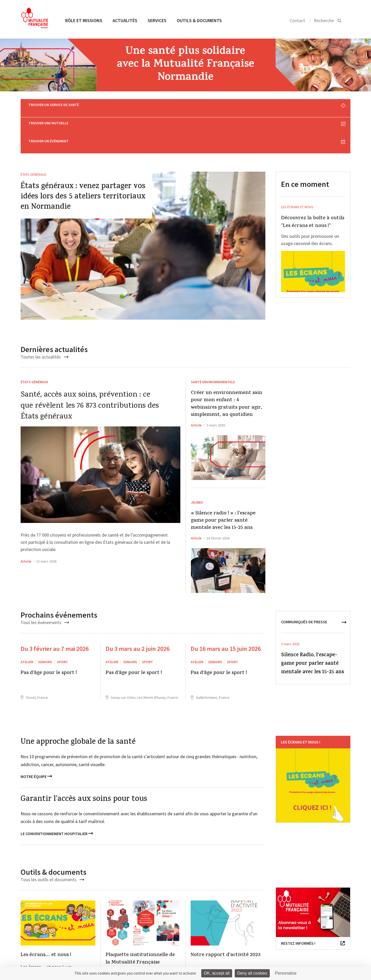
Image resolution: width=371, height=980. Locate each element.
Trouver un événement (297, 106)
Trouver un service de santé (77, 106)
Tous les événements (45, 583)
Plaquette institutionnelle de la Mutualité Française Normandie (140, 924)
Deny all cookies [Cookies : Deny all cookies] (252, 973)
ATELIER (27, 623)
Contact (297, 20)
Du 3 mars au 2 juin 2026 (138, 609)
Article (26, 522)
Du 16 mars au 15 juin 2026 (226, 609)
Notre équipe (36, 737)
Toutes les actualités (45, 318)
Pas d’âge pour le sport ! (49, 634)
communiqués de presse (304, 583)
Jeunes (197, 463)
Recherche (324, 20)
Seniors (45, 623)
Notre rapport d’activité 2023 (226, 916)
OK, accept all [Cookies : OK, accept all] (217, 973)
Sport (62, 623)
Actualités (125, 20)
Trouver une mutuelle (187, 106)
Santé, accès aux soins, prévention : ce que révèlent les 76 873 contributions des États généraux (90, 367)
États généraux (33, 135)
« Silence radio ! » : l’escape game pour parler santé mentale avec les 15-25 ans (223, 482)
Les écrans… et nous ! (46, 916)
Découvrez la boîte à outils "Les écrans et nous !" (313, 183)
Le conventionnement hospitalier (57, 794)
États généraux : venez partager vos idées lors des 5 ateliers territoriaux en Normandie (83, 158)
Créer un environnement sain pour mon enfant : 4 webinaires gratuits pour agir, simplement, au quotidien (227, 365)
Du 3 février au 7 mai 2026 (55, 609)
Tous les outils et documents (52, 840)
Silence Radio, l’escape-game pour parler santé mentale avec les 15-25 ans (313, 625)
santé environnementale (213, 343)
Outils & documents (199, 20)
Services (157, 20)
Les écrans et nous (297, 168)
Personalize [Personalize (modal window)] (286, 973)
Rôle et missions (84, 20)
